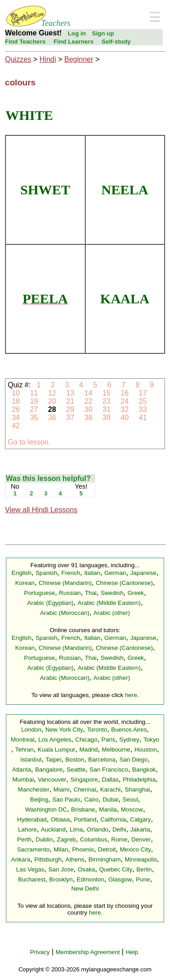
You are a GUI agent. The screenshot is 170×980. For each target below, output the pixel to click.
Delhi (119, 829)
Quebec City (116, 869)
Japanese (143, 573)
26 (16, 409)
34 (16, 418)
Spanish (46, 573)
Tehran (24, 750)
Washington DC (46, 809)
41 (143, 418)
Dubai (110, 799)
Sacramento (33, 849)
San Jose (61, 869)
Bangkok (144, 770)
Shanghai (137, 789)
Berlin (144, 869)
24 (125, 401)
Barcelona (102, 760)
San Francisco (109, 770)
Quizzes (18, 59)
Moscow (132, 809)
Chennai (85, 789)
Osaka (86, 869)
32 (125, 409)
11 (34, 393)
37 (70, 418)
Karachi (110, 789)
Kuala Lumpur (56, 750)
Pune (143, 879)
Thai (91, 593)
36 (52, 418)
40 (125, 418)
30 (89, 409)
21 (70, 401)
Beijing (39, 799)
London (31, 730)
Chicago (86, 740)
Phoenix (83, 849)
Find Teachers (25, 42)
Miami (62, 789)
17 (143, 393)
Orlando (98, 829)
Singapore (84, 780)
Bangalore (49, 770)
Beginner (79, 59)
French (70, 573)
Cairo (92, 799)
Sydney (129, 740)
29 (70, 409)
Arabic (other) (112, 613)
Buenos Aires (129, 730)
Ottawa (60, 819)
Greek (136, 593)
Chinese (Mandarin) (65, 583)
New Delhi (85, 888)
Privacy (40, 952)
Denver (141, 839)
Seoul (130, 799)
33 (143, 409)
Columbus (93, 839)
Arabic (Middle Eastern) (109, 603)
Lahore (28, 829)
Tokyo (151, 740)
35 (34, 418)
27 (34, 409)
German (115, 573)
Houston (146, 750)
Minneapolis (141, 859)
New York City (64, 730)
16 (125, 393)
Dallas (110, 780)
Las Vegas (30, 869)
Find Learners (73, 42)
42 (16, 426)
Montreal (23, 740)
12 (52, 393)
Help (132, 952)
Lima (76, 829)
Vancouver (52, 780)
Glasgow (120, 879)
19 (34, 401)
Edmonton (90, 879)
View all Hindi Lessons (41, 510)
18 (16, 401)
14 (89, 393)
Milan (61, 849)
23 (107, 401)
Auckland (53, 829)
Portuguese (39, 593)
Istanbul (31, 760)
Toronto (97, 730)
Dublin (44, 839)
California (113, 819)
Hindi (48, 59)
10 (16, 393)
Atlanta (22, 770)
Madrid (89, 750)
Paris (108, 740)
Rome (119, 839)
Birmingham (104, 859)
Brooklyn (61, 879)
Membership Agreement (88, 952)
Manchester (34, 789)
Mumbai (23, 780)
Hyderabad (32, 819)
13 (70, 393)
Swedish (112, 593)
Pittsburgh (48, 859)
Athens (75, 859)
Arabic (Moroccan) (65, 613)
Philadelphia (139, 780)
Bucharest (32, 879)
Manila (108, 809)
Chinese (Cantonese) (124, 583)
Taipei (53, 760)
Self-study (116, 42)
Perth (24, 839)
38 (89, 418)
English (22, 573)
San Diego (133, 760)
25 (143, 401)
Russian (70, 593)
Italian (92, 573)
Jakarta (140, 829)
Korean (25, 583)
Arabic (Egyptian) (50, 603)
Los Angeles (55, 740)
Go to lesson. (29, 442)
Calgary (141, 819)
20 (52, 401)
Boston (75, 760)
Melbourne (116, 750)
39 (107, 418)
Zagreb (66, 839)
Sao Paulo (66, 799)
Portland (85, 819)
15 (107, 393)
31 (107, 409)
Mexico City (135, 849)
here (131, 695)
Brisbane (83, 809)
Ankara (21, 859)
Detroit (107, 849)
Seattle (76, 770)
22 (89, 401)
